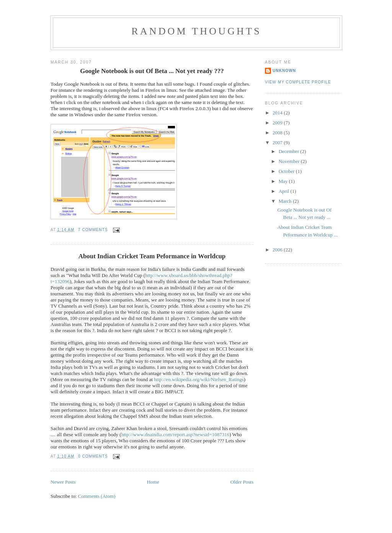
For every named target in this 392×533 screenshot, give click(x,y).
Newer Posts (63, 482)
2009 (278, 123)
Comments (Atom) (97, 496)
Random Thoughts (196, 31)
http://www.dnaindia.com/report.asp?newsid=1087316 (176, 434)
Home (153, 482)
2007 (278, 143)
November (290, 161)
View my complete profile (298, 82)
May (284, 181)
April (285, 191)
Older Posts (242, 482)
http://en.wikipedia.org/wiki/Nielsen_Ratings (199, 379)
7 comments (93, 230)
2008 (278, 133)
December (290, 151)
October (287, 171)
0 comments (93, 456)
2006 (278, 250)
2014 (278, 113)
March (286, 201)
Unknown (284, 71)
